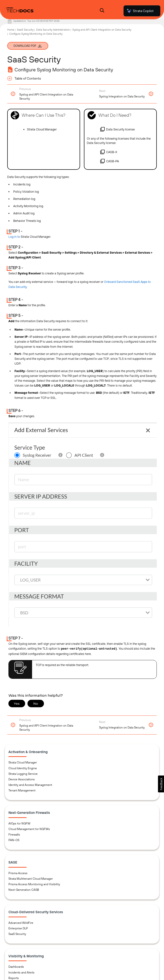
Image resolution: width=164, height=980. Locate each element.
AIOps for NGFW (19, 823)
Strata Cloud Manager (23, 762)
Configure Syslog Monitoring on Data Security (36, 34)
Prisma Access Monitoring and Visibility (34, 884)
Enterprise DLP (18, 928)
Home (11, 30)
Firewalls (14, 835)
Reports (14, 978)
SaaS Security (25, 30)
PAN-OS (14, 840)
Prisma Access (18, 873)
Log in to (14, 237)
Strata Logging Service (23, 774)
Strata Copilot (140, 11)
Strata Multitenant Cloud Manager (31, 879)
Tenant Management (22, 790)
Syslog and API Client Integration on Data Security (102, 30)
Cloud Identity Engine (23, 768)
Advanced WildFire (21, 923)
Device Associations (22, 779)
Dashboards (16, 967)
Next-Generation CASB (24, 890)
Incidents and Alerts (21, 973)
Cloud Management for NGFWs (29, 829)
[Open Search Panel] (102, 11)
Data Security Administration (53, 30)
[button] (161, 784)
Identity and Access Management (30, 785)
